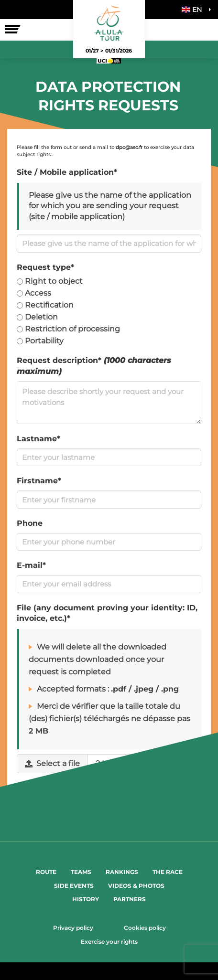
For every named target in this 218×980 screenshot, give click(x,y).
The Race (168, 872)
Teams (81, 872)
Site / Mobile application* (67, 172)
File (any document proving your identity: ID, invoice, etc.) (107, 613)
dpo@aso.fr (129, 147)
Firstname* (39, 481)
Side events (74, 886)
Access (34, 293)
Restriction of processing (68, 329)
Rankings (122, 872)
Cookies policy (145, 928)
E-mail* (31, 565)
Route (46, 872)
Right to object (50, 281)
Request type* (45, 267)
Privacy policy (73, 928)
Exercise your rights (109, 942)
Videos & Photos (136, 886)
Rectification (45, 305)
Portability (40, 341)
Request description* (94, 366)
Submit (109, 807)
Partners (130, 899)
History (86, 899)
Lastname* (38, 439)
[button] (194, 10)
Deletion (37, 317)
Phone (30, 523)
